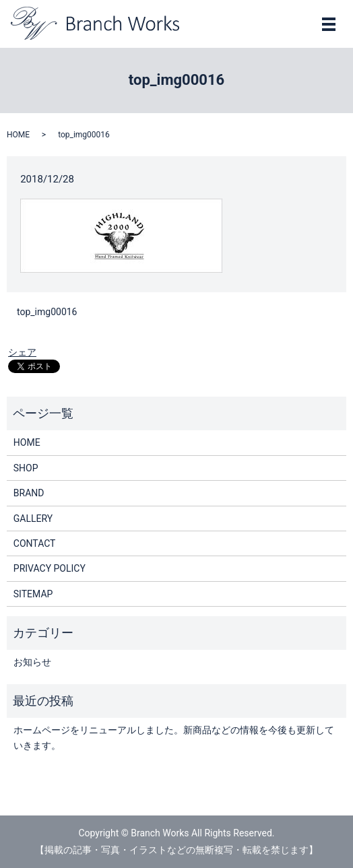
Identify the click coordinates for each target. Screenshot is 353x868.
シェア (22, 352)
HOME (18, 135)
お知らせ (32, 662)
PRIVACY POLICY (50, 568)
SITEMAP (33, 594)
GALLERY (33, 519)
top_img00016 (47, 312)
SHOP (26, 468)
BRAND (29, 493)
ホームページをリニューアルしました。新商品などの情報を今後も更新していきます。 (174, 737)
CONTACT (35, 543)
